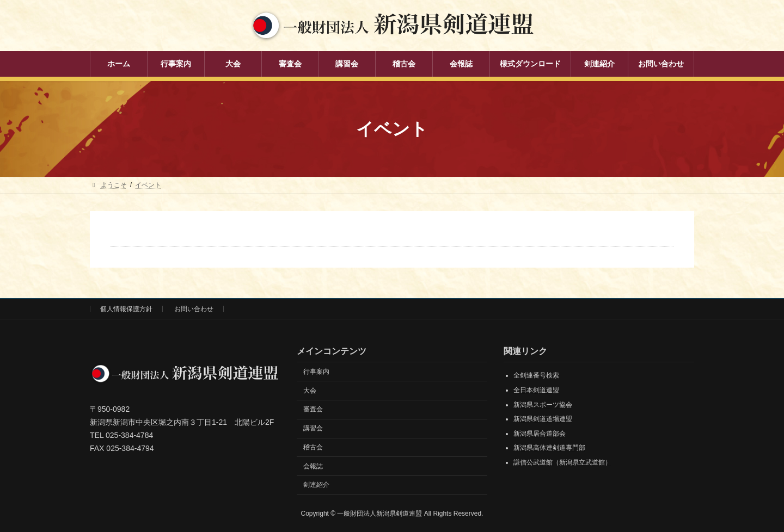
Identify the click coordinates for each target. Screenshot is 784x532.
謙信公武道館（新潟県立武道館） (562, 462)
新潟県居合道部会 (540, 434)
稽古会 (313, 447)
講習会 (313, 428)
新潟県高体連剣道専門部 (549, 448)
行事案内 (316, 372)
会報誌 (313, 466)
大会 (310, 391)
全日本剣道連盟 (536, 390)
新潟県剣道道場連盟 (543, 419)
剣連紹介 (316, 485)
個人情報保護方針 (126, 309)
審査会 (313, 409)
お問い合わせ (194, 309)
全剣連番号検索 (536, 375)
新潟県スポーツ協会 (543, 405)
